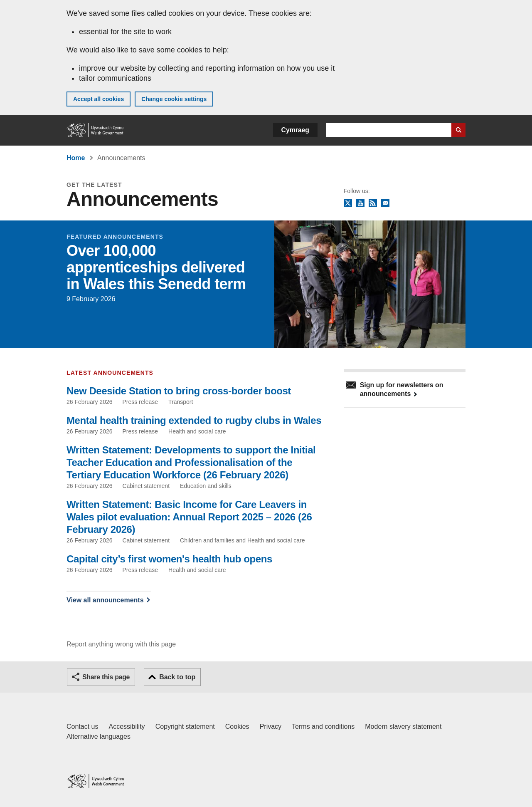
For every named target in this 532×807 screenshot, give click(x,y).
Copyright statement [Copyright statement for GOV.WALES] (185, 727)
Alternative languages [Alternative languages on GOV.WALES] (99, 736)
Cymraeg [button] (295, 130)
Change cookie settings (174, 99)
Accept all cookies (99, 99)
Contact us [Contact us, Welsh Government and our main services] (82, 727)
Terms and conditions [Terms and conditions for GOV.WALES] (323, 727)
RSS (373, 203)
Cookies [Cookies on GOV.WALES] (237, 727)
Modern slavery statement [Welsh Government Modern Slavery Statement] (403, 727)
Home (76, 158)
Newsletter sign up (385, 203)
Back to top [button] (177, 677)
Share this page (106, 677)
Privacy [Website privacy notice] (271, 727)
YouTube (360, 203)
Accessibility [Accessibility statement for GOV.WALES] (127, 727)
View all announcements (105, 600)
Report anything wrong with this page (121, 644)
